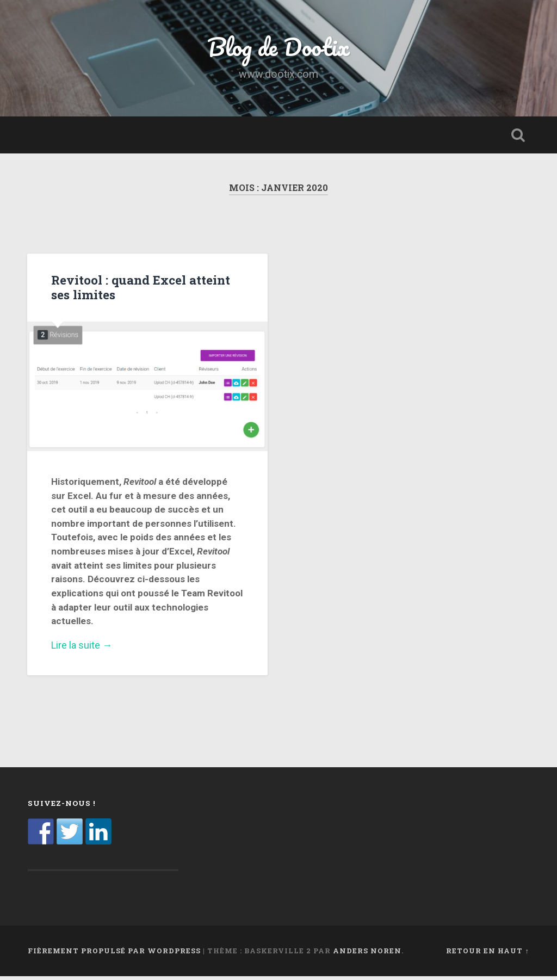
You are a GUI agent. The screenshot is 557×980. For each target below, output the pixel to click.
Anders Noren (367, 955)
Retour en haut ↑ (487, 955)
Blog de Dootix (279, 49)
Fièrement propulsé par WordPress (114, 955)
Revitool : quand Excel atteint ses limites (141, 291)
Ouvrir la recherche (518, 139)
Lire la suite (147, 650)
